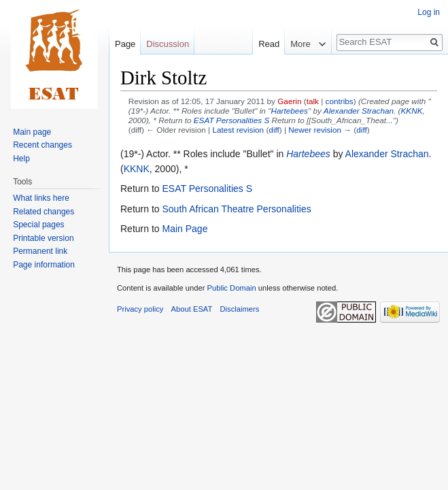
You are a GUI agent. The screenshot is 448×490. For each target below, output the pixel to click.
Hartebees (290, 111)
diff (274, 130)
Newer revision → (320, 130)
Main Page (185, 229)
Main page (32, 132)
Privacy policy (140, 309)
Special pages (38, 225)
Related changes (44, 212)
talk (313, 101)
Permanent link (40, 251)
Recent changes (42, 145)
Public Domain (231, 288)
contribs (340, 101)
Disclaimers (240, 309)
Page (125, 44)
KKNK (411, 111)
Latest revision (238, 130)
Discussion (168, 44)
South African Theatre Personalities (236, 209)
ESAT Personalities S (231, 120)
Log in (429, 12)
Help (21, 159)
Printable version (43, 238)
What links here (41, 198)
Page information (44, 265)
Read (262, 44)
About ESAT (192, 309)
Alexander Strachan (359, 111)
